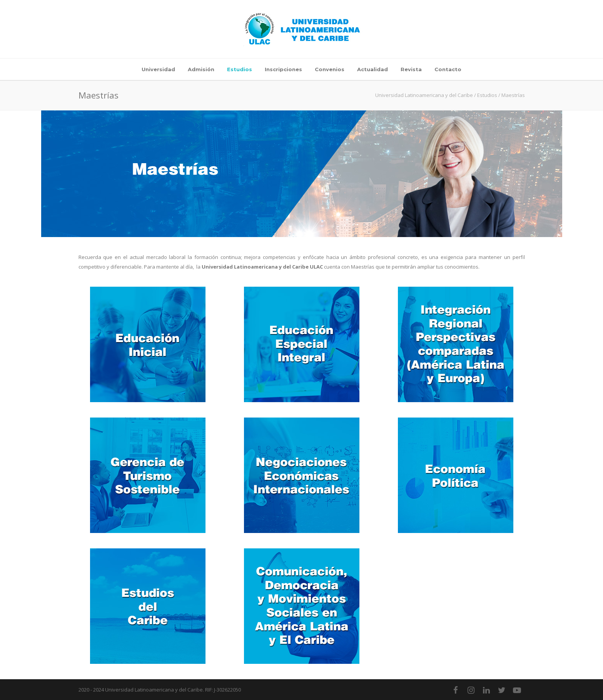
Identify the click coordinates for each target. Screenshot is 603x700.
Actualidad (372, 69)
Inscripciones (283, 69)
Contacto (448, 69)
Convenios (330, 69)
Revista (411, 69)
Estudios (240, 69)
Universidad (158, 69)
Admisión (201, 69)
